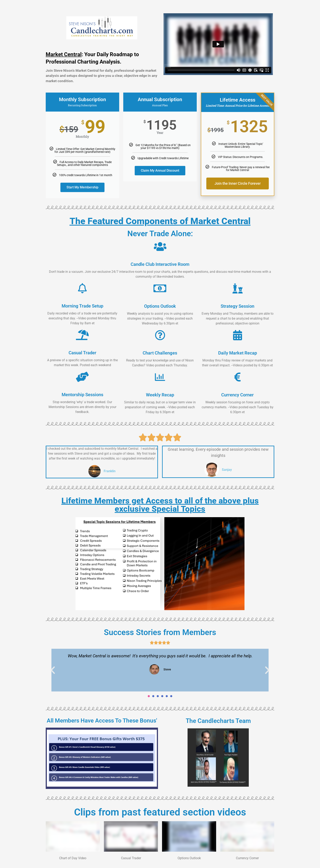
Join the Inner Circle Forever (238, 184)
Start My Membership (82, 187)
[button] (53, 670)
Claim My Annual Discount (160, 171)
